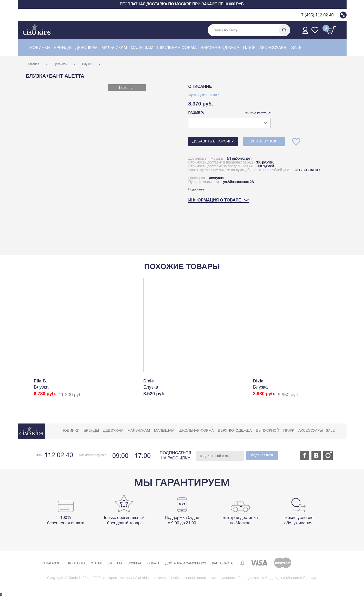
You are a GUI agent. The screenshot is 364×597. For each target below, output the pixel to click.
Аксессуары (273, 48)
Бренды (63, 48)
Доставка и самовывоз (186, 564)
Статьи (97, 564)
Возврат (135, 564)
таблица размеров (258, 112)
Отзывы (115, 564)
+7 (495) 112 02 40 (316, 15)
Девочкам (86, 48)
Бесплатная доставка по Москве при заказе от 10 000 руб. (182, 4)
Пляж (249, 48)
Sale (296, 48)
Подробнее (196, 189)
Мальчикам (114, 48)
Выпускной (267, 431)
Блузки (87, 64)
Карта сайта (222, 564)
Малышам (142, 48)
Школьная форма (177, 48)
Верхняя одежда (220, 48)
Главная (33, 64)
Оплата (153, 564)
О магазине (52, 564)
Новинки (40, 48)
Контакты (77, 564)
